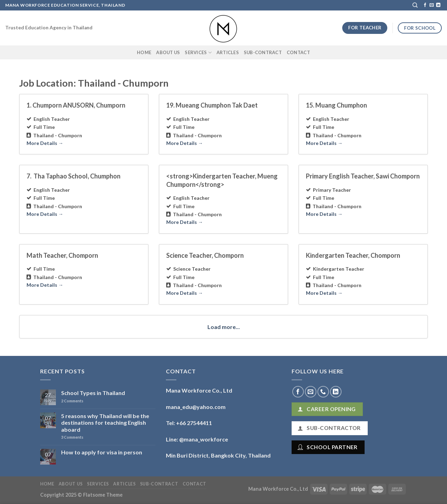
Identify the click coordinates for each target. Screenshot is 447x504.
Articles (228, 52)
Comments (72, 401)
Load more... (224, 327)
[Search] (415, 5)
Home (144, 52)
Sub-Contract (263, 52)
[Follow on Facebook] (425, 5)
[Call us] (323, 392)
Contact (298, 52)
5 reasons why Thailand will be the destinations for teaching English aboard (105, 422)
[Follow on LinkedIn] (438, 5)
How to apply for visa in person (102, 452)
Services (198, 53)
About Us (168, 52)
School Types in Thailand (93, 393)
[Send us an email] (432, 5)
